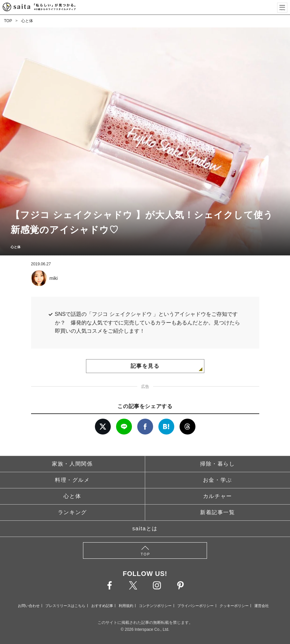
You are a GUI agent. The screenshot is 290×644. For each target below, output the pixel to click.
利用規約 (126, 606)
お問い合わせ (29, 606)
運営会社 (262, 606)
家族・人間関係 (72, 464)
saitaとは (145, 529)
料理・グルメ (72, 480)
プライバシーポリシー (195, 606)
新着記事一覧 (218, 512)
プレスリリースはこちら (65, 606)
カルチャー (218, 496)
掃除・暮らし (218, 464)
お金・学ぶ (218, 480)
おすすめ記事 (102, 606)
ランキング (72, 512)
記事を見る (145, 366)
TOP (8, 21)
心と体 (27, 21)
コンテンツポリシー (155, 606)
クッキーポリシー (234, 606)
